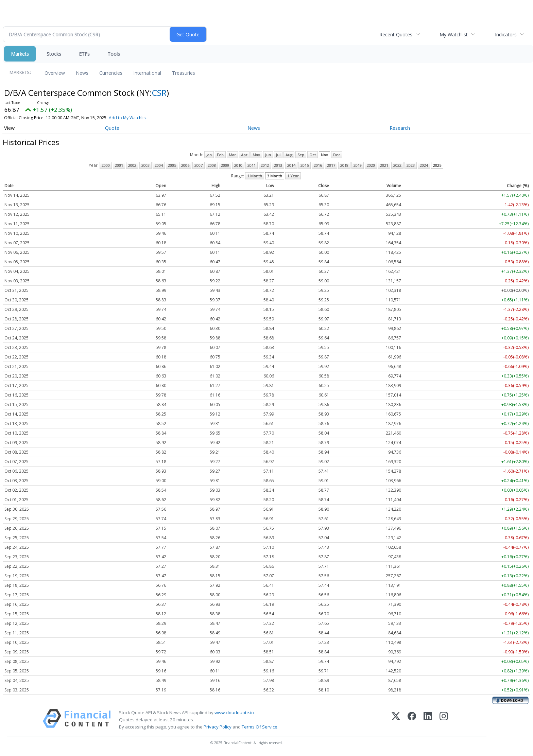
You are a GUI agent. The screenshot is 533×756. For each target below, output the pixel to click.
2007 (199, 165)
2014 (291, 165)
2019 (358, 165)
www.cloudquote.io (234, 713)
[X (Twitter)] (396, 720)
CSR (159, 93)
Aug (289, 155)
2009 (225, 165)
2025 (437, 165)
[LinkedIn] (428, 720)
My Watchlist (454, 34)
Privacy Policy (218, 727)
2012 (265, 165)
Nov (324, 155)
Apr (244, 155)
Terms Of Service (260, 727)
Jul (278, 155)
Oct (313, 155)
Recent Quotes (396, 34)
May (256, 155)
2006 (185, 165)
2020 (371, 165)
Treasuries (184, 73)
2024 (424, 165)
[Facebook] (412, 720)
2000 (106, 165)
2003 (145, 165)
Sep (301, 155)
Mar (232, 155)
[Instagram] (444, 720)
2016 (318, 165)
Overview (55, 73)
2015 (305, 165)
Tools (114, 54)
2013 (278, 165)
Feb (220, 155)
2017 (331, 165)
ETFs (84, 54)
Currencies (111, 73)
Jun (268, 155)
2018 (344, 165)
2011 (252, 165)
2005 (172, 165)
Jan (209, 155)
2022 (397, 165)
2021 (384, 165)
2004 (159, 165)
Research (400, 128)
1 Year (293, 176)
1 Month (255, 176)
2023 (411, 165)
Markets (20, 54)
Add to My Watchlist (128, 118)
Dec (337, 155)
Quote (112, 128)
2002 (132, 165)
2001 (119, 165)
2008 (212, 165)
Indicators (506, 34)
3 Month (275, 176)
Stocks (54, 54)
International (147, 73)
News (82, 73)
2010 (238, 165)
